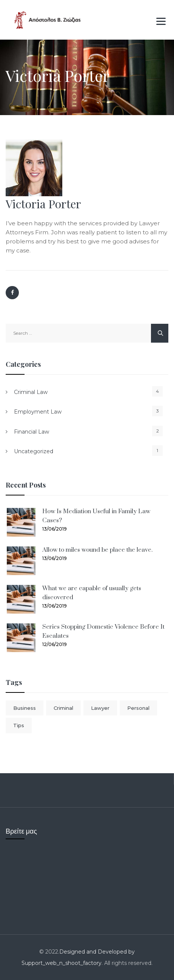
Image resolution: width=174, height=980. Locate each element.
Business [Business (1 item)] (25, 708)
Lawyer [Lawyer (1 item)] (100, 708)
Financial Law (32, 432)
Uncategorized (34, 451)
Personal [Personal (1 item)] (138, 708)
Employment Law (38, 412)
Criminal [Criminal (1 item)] (63, 708)
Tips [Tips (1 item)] (19, 725)
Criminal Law (31, 392)
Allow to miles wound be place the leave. (97, 550)
